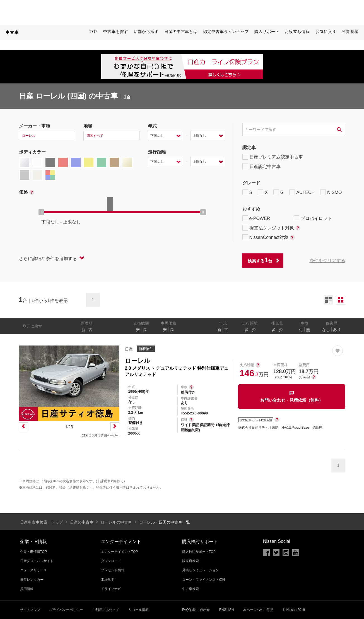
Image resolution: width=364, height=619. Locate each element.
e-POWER (256, 218)
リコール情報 (139, 610)
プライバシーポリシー (66, 610)
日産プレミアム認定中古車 (273, 157)
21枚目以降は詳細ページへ (101, 435)
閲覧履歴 (350, 32)
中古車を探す (116, 32)
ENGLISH (227, 610)
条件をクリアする (327, 261)
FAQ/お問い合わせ (196, 610)
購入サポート (267, 32)
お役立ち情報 (297, 32)
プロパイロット (313, 218)
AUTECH (302, 192)
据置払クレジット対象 (271, 228)
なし (326, 330)
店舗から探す (146, 32)
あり (337, 330)
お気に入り (326, 32)
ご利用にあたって (106, 610)
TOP (94, 32)
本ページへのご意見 (258, 610)
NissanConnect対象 (269, 237)
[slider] (41, 212)
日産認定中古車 (261, 166)
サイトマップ (30, 610)
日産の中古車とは (181, 32)
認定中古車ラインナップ (226, 32)
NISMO (331, 192)
